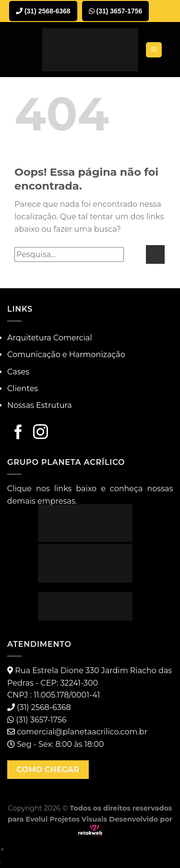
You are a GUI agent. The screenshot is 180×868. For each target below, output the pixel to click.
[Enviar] (155, 254)
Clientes (23, 389)
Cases (18, 372)
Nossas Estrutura (40, 405)
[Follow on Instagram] (41, 433)
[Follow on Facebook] (18, 433)
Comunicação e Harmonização (66, 355)
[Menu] (154, 50)
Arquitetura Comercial (50, 338)
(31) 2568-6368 (43, 11)
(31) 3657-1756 (116, 11)
